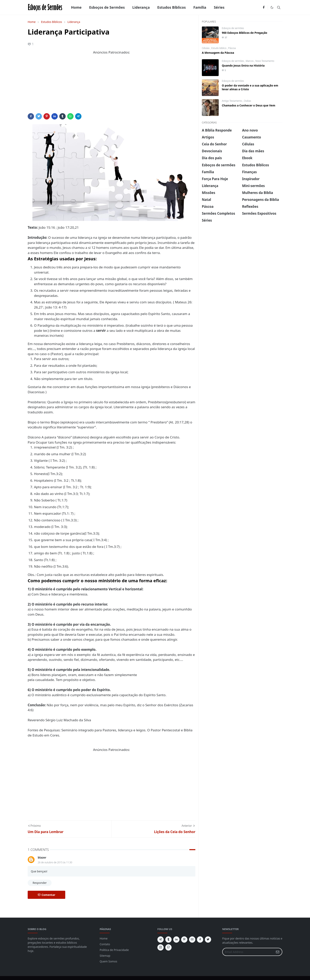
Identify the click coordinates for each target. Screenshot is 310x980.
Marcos (250, 61)
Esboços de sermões (233, 28)
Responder (40, 883)
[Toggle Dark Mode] (272, 7)
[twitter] (208, 940)
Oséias (248, 101)
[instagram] (161, 947)
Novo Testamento (265, 61)
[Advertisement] (112, 86)
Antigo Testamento (232, 101)
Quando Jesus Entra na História (243, 65)
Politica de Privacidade (114, 950)
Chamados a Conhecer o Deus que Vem (249, 105)
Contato (105, 944)
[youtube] (192, 940)
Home (104, 938)
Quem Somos (108, 961)
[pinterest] (184, 940)
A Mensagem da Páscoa (218, 53)
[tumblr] (168, 940)
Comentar (46, 895)
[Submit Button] (278, 952)
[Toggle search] (279, 8)
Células (206, 48)
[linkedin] (176, 940)
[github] (168, 947)
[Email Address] (248, 952)
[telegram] (161, 940)
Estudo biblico (219, 48)
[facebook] (264, 8)
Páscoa (232, 48)
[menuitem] (76, 7)
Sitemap (105, 956)
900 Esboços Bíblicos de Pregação (245, 33)
